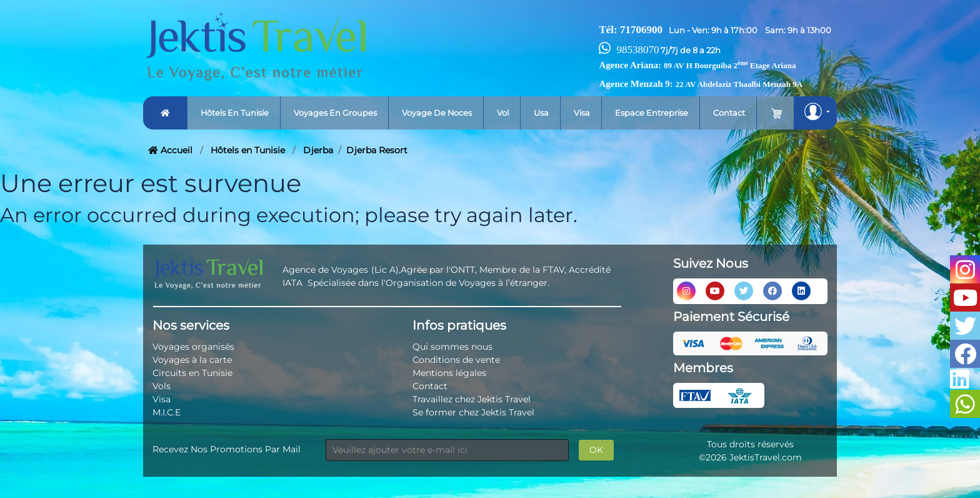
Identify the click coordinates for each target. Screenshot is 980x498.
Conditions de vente (456, 360)
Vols (162, 386)
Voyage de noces (437, 113)
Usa (541, 113)
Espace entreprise (652, 113)
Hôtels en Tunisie (248, 150)
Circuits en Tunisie (192, 373)
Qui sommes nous (452, 347)
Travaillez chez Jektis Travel (472, 399)
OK (596, 450)
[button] (815, 113)
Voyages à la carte (192, 360)
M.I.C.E (167, 412)
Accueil (170, 150)
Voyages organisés (193, 347)
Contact (729, 113)
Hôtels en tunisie (235, 113)
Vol (503, 113)
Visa (582, 113)
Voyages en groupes (335, 113)
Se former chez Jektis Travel (473, 412)
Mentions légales (449, 373)
